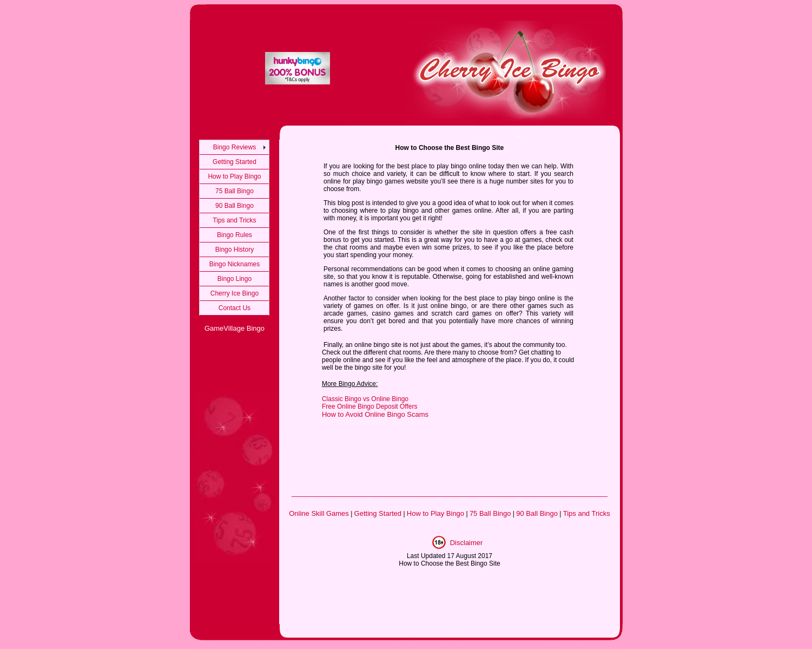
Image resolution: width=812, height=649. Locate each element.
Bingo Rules (235, 235)
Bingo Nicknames (235, 264)
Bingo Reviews (235, 147)
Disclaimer (467, 543)
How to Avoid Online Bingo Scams (375, 414)
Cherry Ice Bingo (235, 293)
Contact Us (235, 308)
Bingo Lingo (235, 279)
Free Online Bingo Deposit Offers (370, 407)
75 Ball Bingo (235, 191)
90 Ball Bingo (235, 206)
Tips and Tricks (234, 220)
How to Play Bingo (234, 176)
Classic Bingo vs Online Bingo (365, 399)
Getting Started (235, 162)
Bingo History (235, 250)
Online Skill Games (319, 513)
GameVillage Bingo (235, 328)
